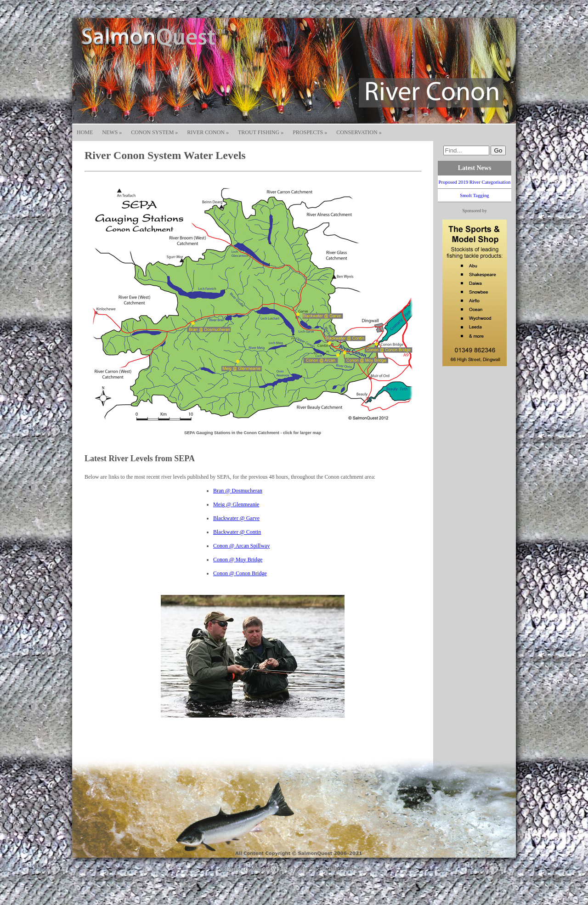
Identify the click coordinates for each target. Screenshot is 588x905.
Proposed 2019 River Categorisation (475, 182)
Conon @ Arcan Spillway (241, 546)
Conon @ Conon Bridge (240, 573)
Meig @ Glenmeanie (236, 504)
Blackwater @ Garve (236, 518)
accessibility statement (339, 869)
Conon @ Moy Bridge (238, 560)
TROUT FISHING (261, 132)
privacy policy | (297, 869)
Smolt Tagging (475, 195)
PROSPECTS (310, 132)
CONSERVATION (359, 132)
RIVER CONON (208, 132)
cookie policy (260, 869)
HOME (85, 132)
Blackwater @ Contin (237, 532)
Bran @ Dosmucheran (238, 491)
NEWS (112, 132)
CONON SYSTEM (154, 132)
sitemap (233, 869)
